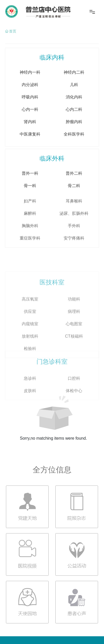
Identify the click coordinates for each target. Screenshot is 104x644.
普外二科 (74, 194)
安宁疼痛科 (74, 275)
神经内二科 (74, 93)
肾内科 (30, 143)
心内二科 (74, 131)
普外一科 (30, 194)
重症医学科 (30, 275)
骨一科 (30, 207)
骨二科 (74, 207)
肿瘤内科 (74, 143)
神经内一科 (30, 93)
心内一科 (30, 131)
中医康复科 (30, 155)
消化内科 (74, 118)
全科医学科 (74, 155)
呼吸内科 (30, 118)
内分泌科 (30, 106)
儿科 (74, 106)
